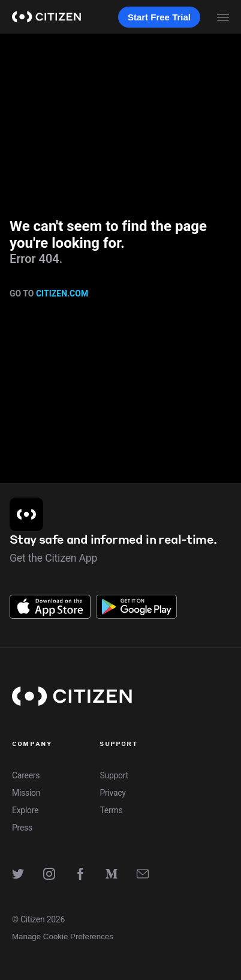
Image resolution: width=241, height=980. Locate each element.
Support (114, 775)
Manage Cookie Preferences (63, 936)
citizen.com (62, 293)
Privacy (112, 793)
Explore (25, 810)
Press (22, 828)
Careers (26, 775)
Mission (26, 793)
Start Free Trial (159, 17)
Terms (111, 810)
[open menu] (223, 17)
